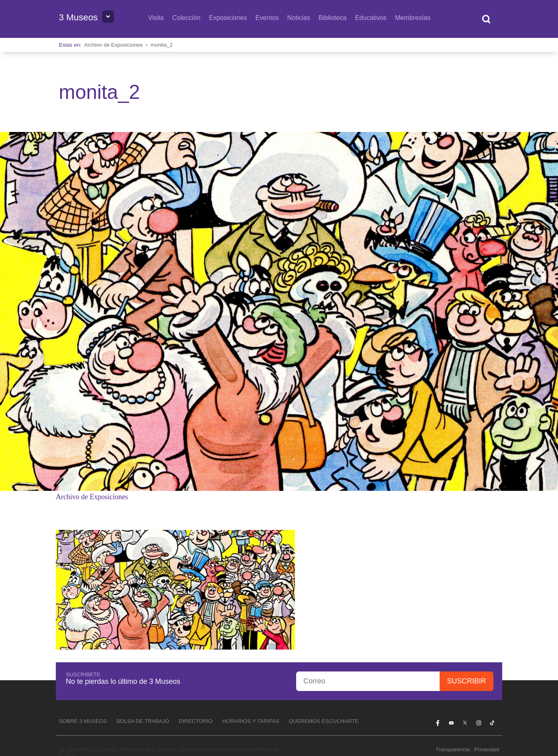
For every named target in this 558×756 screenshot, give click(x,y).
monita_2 (162, 45)
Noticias (299, 18)
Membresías (413, 18)
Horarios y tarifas (251, 721)
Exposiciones (228, 18)
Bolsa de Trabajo (143, 721)
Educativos (371, 18)
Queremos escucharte (323, 721)
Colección (186, 18)
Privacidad (487, 749)
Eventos (267, 18)
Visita (156, 18)
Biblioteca (332, 18)
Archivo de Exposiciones (113, 45)
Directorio (196, 721)
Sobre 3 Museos (83, 721)
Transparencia (453, 749)
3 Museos (78, 17)
